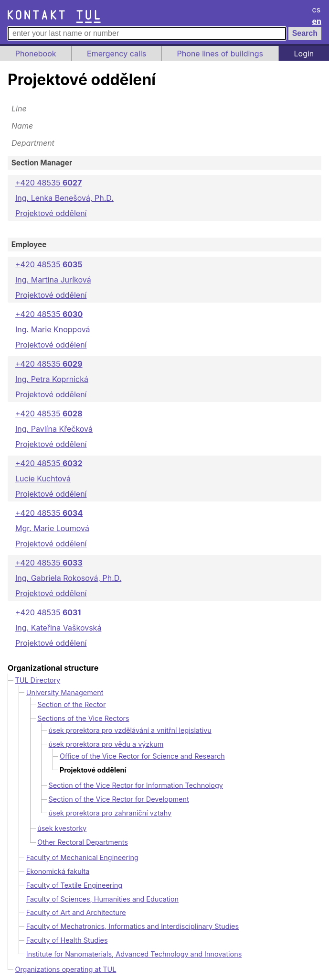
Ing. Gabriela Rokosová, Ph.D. (68, 578)
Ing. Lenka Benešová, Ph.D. (64, 198)
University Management (65, 692)
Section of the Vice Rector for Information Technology (136, 785)
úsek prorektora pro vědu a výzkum (106, 744)
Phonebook (36, 54)
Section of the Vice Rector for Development (119, 799)
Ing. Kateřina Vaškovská (58, 628)
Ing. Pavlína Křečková (54, 429)
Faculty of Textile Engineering (74, 885)
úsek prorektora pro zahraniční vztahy (110, 813)
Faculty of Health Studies (67, 940)
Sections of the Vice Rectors (83, 718)
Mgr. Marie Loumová (52, 528)
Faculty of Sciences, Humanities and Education (102, 899)
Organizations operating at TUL (65, 969)
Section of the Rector (71, 704)
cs (317, 10)
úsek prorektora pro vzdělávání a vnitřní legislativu (130, 730)
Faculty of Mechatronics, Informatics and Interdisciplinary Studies (133, 926)
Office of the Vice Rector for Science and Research (142, 756)
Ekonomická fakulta (58, 871)
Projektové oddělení (51, 213)
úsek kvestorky (62, 828)
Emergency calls (117, 54)
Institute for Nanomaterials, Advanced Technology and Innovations (134, 954)
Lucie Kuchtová (43, 479)
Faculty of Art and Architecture (76, 912)
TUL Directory (37, 680)
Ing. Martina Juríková (53, 280)
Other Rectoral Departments (83, 842)
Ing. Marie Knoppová (53, 329)
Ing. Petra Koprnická (52, 379)
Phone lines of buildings (220, 54)
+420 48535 (48, 183)
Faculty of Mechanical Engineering (82, 857)
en (317, 21)
